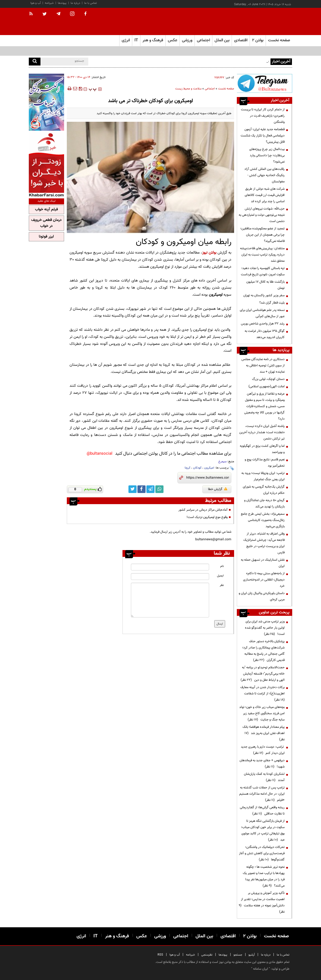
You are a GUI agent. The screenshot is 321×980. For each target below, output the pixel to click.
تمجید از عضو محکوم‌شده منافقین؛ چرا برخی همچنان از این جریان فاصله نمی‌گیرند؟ (262, 235)
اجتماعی (210, 89)
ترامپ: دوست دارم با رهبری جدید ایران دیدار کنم (263, 750)
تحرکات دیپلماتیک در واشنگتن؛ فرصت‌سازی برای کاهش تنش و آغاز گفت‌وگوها (262, 853)
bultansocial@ (100, 454)
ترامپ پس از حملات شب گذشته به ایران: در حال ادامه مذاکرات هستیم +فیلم (262, 794)
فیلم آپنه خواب (46, 210)
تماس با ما (91, 3)
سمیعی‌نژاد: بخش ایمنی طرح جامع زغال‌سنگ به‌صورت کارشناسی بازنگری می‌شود (263, 520)
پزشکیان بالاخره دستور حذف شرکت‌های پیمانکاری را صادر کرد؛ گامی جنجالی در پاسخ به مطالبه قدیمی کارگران (263, 651)
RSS (160, 955)
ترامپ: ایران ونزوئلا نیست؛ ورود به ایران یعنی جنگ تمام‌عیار (263, 476)
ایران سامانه (261, 969)
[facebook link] (141, 489)
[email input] (170, 577)
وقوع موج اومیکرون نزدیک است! (207, 517)
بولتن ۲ (258, 40)
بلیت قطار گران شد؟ (272, 303)
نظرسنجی (207, 955)
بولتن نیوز (209, 253)
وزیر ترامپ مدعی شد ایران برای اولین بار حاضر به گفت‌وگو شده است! (265, 628)
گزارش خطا (218, 489)
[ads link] (265, 83)
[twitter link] (133, 489)
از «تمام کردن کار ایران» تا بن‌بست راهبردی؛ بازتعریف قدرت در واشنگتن (263, 116)
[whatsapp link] (159, 489)
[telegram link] (150, 489)
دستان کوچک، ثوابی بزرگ (268, 379)
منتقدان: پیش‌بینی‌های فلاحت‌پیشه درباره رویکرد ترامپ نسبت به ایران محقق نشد (262, 255)
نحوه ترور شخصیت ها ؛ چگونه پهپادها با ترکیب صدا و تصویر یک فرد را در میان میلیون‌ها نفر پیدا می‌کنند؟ (264, 876)
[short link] (208, 478)
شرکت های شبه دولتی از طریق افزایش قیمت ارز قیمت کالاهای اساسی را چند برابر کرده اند (265, 195)
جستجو (238, 955)
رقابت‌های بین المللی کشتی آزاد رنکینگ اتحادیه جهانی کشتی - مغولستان (265, 175)
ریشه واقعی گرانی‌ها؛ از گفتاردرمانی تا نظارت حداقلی (262, 811)
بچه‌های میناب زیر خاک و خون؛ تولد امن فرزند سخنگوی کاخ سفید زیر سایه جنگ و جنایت (262, 713)
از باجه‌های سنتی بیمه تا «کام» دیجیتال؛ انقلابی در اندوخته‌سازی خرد (264, 580)
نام (222, 566)
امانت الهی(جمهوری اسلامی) (267, 386)
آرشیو (252, 955)
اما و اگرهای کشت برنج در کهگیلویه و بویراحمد (262, 449)
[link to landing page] (265, 22)
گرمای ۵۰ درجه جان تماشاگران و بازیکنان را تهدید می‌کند (264, 503)
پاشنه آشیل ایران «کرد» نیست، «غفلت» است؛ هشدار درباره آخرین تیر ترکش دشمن (262, 432)
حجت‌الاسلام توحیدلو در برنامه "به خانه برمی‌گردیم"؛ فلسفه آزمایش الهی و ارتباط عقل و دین (263, 674)
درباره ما (75, 3)
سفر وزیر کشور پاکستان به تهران (264, 295)
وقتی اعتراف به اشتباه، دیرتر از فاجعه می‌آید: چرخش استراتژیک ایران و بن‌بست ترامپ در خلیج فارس (264, 543)
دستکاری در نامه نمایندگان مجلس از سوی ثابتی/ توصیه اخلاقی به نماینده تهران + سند (263, 366)
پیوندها (62, 3)
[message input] (170, 600)
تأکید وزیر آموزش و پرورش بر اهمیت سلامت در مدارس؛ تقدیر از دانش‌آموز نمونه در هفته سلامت (262, 902)
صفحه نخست (279, 40)
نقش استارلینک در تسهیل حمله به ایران (263, 563)
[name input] (170, 567)
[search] (35, 62)
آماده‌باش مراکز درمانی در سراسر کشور (203, 510)
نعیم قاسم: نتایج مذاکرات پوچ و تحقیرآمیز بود (265, 463)
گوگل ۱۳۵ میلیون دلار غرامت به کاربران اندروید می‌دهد (265, 334)
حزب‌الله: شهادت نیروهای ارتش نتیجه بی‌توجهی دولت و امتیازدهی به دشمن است (262, 215)
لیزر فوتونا (46, 237)
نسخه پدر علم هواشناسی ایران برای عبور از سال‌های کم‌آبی (262, 313)
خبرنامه (49, 3)
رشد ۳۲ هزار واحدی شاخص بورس (263, 324)
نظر (222, 585)
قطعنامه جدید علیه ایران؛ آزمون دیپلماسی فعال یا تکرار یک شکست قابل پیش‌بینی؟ (263, 136)
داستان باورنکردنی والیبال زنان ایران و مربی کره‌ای (262, 596)
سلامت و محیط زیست (188, 89)
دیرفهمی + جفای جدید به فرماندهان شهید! (262, 764)
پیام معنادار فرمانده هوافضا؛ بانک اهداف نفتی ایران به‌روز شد (264, 733)
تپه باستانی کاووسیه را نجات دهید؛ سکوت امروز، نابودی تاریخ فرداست (263, 271)
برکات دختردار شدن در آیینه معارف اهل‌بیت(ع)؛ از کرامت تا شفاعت (262, 694)
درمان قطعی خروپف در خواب (46, 223)
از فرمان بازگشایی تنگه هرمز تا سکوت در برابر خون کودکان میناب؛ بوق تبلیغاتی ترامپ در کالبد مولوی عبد (263, 830)
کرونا (188, 468)
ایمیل (220, 576)
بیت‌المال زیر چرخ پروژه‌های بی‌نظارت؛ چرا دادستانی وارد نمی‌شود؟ (267, 155)
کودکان (197, 468)
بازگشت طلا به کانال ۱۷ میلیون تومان (265, 285)
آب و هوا (36, 3)
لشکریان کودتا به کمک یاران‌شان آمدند (264, 777)
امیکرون (209, 468)
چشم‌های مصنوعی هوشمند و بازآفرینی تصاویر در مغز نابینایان (230, 61)
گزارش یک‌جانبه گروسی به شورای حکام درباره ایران (264, 490)
